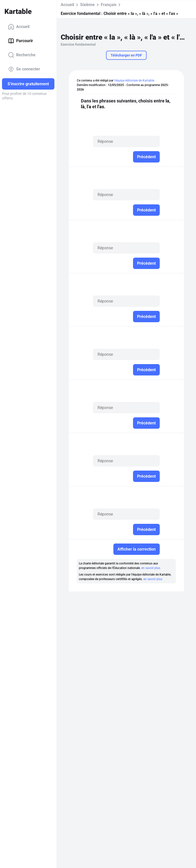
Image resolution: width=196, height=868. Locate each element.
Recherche (22, 55)
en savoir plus (151, 568)
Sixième (87, 5)
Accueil (19, 27)
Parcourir (21, 41)
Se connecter (24, 69)
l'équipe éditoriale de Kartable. (135, 80)
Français (109, 5)
